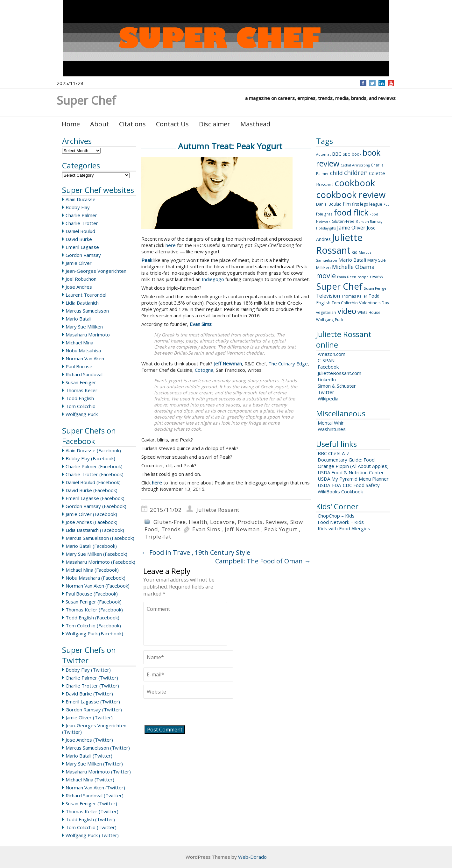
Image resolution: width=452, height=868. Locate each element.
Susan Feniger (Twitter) (91, 803)
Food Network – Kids (341, 522)
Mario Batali (78, 319)
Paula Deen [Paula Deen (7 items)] (347, 277)
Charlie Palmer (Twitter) (92, 678)
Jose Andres (79, 287)
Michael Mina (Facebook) (92, 570)
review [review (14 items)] (377, 276)
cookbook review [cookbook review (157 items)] (351, 195)
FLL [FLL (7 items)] (386, 204)
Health (198, 522)
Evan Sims (206, 529)
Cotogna (204, 370)
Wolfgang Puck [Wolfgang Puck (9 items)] (330, 320)
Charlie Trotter (82, 223)
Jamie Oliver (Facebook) (91, 514)
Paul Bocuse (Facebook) (92, 594)
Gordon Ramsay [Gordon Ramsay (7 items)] (369, 222)
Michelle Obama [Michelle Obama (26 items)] (353, 267)
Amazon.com (332, 354)
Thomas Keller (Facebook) (94, 610)
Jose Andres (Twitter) (89, 740)
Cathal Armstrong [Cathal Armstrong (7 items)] (355, 165)
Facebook (328, 367)
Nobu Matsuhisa (83, 350)
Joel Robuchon (81, 279)
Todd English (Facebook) (92, 617)
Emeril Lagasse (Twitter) (93, 702)
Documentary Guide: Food (346, 460)
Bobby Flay (78, 207)
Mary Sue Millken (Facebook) (96, 554)
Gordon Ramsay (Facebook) (96, 506)
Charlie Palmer (81, 215)
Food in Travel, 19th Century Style (196, 552)
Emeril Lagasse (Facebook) (95, 498)
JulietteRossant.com (339, 373)
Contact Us (172, 124)
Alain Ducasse (81, 199)
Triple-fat (158, 536)
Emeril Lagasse (82, 247)
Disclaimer (215, 124)
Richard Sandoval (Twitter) (95, 795)
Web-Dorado (252, 857)
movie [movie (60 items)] (326, 275)
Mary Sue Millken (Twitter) (94, 764)
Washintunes (332, 429)
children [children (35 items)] (356, 173)
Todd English (80, 398)
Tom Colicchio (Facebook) (93, 625)
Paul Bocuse (79, 366)
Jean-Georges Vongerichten (96, 271)
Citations (132, 124)
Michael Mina (79, 342)
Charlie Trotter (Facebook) (95, 474)
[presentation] (192, 713)
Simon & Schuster (337, 386)
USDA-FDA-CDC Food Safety (349, 485)
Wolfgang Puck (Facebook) (94, 633)
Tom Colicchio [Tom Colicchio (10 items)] (345, 303)
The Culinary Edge (288, 363)
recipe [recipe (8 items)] (363, 277)
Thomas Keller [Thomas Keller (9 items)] (354, 296)
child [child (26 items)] (336, 173)
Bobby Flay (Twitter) (88, 670)
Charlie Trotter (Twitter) (92, 686)
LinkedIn (327, 379)
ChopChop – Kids (336, 516)
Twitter (326, 392)
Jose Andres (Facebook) (92, 522)
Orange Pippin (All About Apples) (353, 466)
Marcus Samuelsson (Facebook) (100, 538)
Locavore (222, 522)
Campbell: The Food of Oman (263, 561)
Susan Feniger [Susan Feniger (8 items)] (376, 288)
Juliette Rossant (218, 510)
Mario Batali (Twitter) (89, 756)
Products (250, 522)
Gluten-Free (170, 522)
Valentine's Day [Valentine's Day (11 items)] (374, 303)
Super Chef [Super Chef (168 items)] (339, 286)
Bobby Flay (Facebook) (90, 458)
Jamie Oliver (79, 263)
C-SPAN (326, 360)
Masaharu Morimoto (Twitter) (98, 772)
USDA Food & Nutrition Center (351, 472)
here (171, 245)
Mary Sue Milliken (84, 327)
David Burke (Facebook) (92, 490)
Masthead (255, 124)
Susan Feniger (81, 382)
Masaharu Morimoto (88, 335)
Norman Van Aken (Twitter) (95, 787)
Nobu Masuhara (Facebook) (95, 578)
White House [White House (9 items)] (369, 312)
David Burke (79, 239)
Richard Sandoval (84, 374)
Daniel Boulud (80, 231)
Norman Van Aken (85, 358)
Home (71, 124)
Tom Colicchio (81, 406)
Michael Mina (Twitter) (90, 780)
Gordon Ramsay (83, 255)
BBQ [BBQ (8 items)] (346, 154)
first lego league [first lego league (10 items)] (367, 204)
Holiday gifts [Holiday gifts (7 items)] (326, 228)
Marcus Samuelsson (87, 311)
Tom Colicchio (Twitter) (91, 827)
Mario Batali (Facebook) (91, 546)
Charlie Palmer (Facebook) (94, 466)
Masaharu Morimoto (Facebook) (100, 562)
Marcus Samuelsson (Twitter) (98, 748)
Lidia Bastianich (82, 303)
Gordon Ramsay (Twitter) (94, 709)
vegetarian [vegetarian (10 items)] (326, 312)
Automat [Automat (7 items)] (323, 154)
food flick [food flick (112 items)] (351, 212)
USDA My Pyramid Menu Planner (353, 479)
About (99, 124)
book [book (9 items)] (357, 154)
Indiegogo (213, 279)
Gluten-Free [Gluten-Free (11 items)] (343, 221)
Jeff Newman (242, 529)
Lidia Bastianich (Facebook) (95, 530)
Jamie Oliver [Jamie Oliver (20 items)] (351, 228)
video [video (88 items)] (347, 311)
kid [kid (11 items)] (355, 252)
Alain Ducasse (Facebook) (93, 450)
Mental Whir (331, 423)
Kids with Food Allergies (344, 528)
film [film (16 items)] (347, 204)
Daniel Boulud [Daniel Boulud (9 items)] (329, 204)
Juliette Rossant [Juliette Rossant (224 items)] (339, 244)
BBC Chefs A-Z (334, 453)
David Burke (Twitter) (89, 694)
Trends (171, 529)
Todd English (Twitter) (90, 819)
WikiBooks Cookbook (340, 491)
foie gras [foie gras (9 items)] (324, 214)
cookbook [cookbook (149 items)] (355, 183)
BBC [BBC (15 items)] (337, 154)
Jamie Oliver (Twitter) (89, 717)
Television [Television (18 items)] (328, 296)
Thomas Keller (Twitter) (92, 811)
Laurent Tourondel (86, 295)
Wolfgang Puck (82, 414)
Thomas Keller (81, 390)
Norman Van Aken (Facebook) (98, 586)
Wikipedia (328, 399)
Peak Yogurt (281, 529)
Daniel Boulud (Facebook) (93, 482)
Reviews (276, 522)
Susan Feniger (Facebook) (94, 602)
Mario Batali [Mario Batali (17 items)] (352, 260)
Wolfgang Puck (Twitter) (92, 835)
